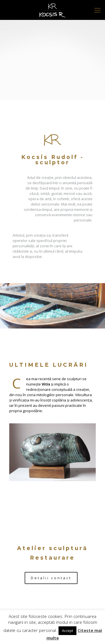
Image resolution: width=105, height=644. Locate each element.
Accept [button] (67, 631)
